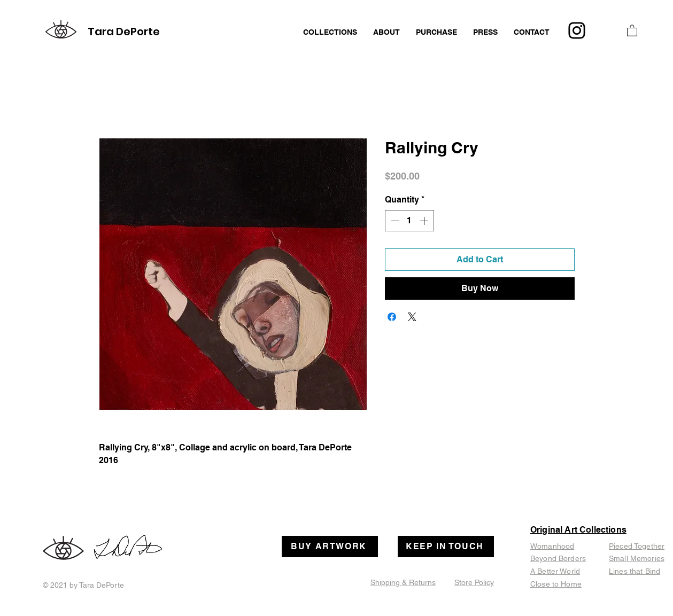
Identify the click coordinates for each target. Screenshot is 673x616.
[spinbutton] (409, 221)
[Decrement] (394, 221)
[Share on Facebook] (392, 317)
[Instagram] (577, 30)
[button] (632, 30)
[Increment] (425, 221)
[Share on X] (412, 317)
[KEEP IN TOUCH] (446, 547)
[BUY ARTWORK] (330, 547)
